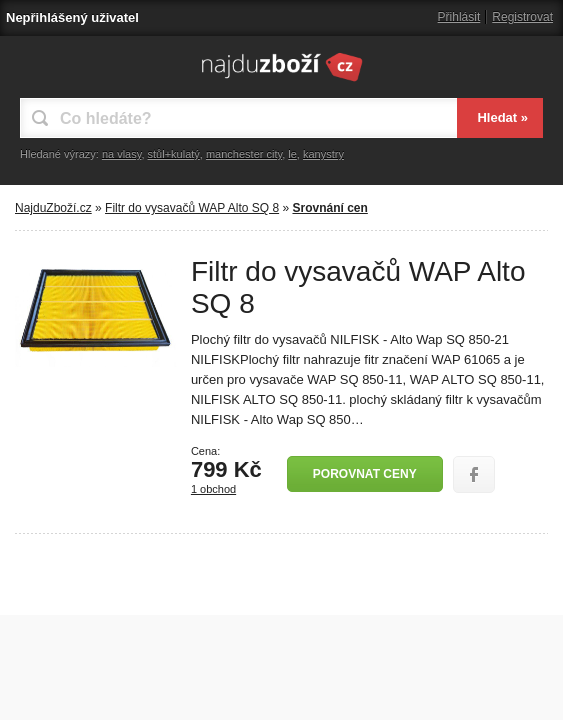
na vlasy (122, 154)
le (292, 154)
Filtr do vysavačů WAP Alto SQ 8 (192, 208)
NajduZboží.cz (53, 208)
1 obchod (213, 489)
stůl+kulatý (174, 154)
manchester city (244, 154)
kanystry (323, 154)
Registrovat (522, 17)
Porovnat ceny (365, 474)
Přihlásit (459, 17)
